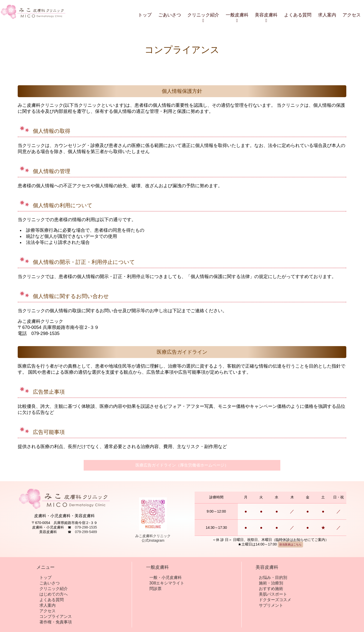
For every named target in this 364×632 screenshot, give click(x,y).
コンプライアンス (56, 616)
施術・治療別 (271, 583)
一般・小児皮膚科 (166, 577)
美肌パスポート (273, 594)
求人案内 (327, 15)
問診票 (155, 588)
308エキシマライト (167, 583)
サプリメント (271, 605)
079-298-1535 (86, 527)
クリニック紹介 (203, 18)
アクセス (352, 15)
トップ (145, 15)
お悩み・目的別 (273, 577)
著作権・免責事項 (56, 622)
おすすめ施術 (271, 588)
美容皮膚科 (266, 18)
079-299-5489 (86, 532)
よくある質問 (298, 15)
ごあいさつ (170, 15)
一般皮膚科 (237, 18)
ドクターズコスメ (275, 600)
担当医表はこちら (290, 544)
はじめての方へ (54, 594)
